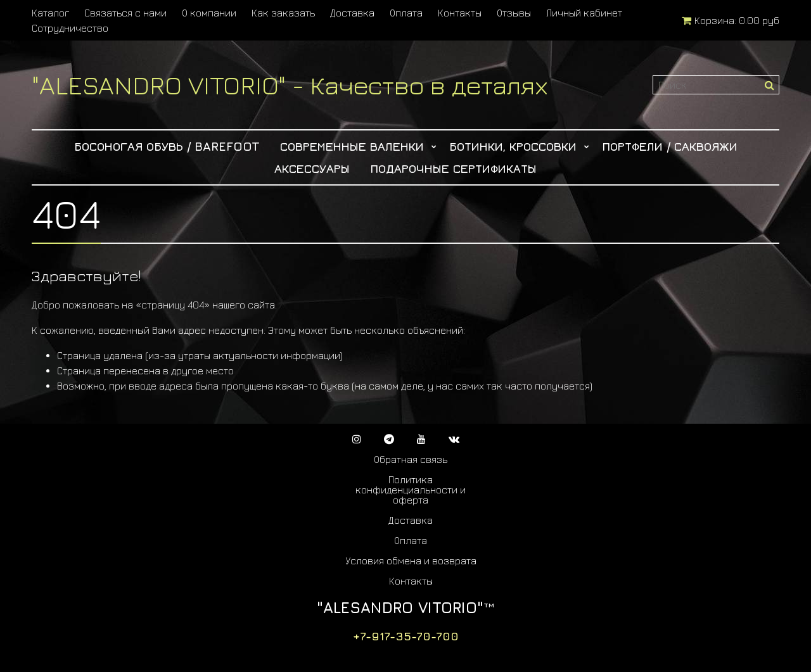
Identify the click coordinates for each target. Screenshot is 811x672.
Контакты (460, 13)
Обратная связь (411, 459)
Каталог (50, 13)
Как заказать (283, 13)
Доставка (352, 13)
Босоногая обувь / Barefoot (167, 146)
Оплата (406, 13)
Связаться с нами (125, 13)
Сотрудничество (70, 28)
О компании (209, 13)
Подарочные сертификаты (453, 168)
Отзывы (514, 13)
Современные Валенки (352, 146)
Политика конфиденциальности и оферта (411, 490)
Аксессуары (312, 168)
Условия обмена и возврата (411, 561)
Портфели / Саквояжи (670, 146)
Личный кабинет (584, 13)
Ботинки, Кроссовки (513, 146)
